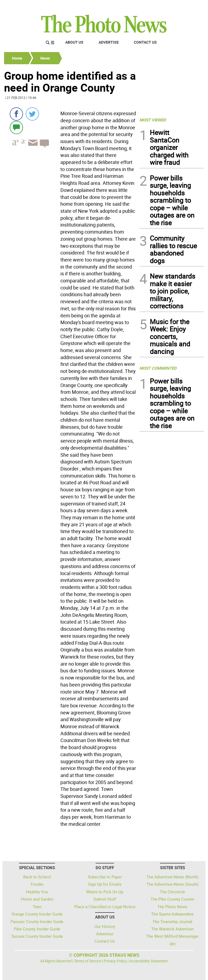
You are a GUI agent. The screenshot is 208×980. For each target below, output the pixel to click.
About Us (74, 42)
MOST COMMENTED (158, 368)
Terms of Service (88, 961)
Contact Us (145, 42)
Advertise (109, 42)
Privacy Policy (115, 961)
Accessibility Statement (149, 961)
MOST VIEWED (153, 120)
